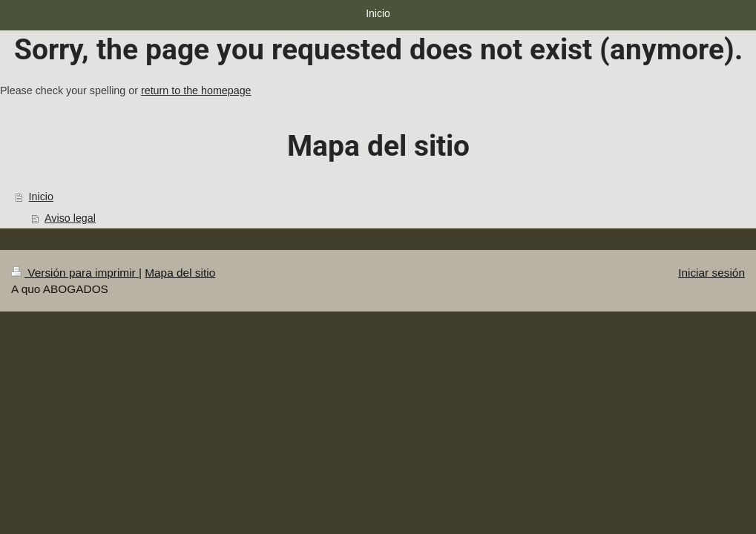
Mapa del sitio (180, 273)
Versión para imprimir (75, 273)
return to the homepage (196, 90)
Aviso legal (70, 218)
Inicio (41, 197)
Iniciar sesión (711, 273)
